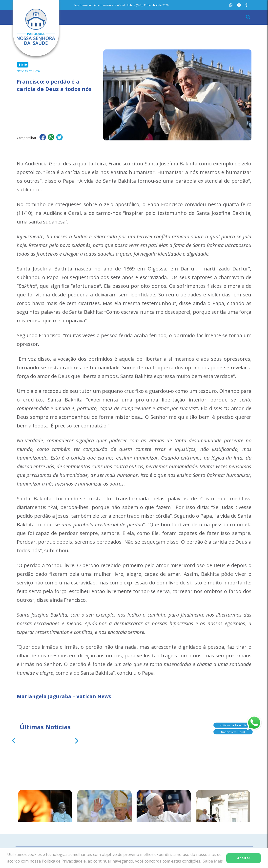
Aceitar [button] (244, 858)
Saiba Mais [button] (213, 861)
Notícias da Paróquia (233, 723)
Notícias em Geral (233, 730)
